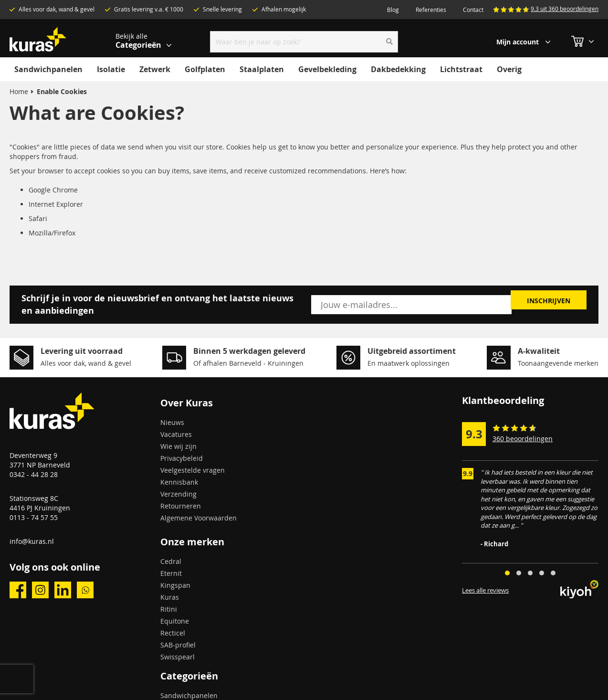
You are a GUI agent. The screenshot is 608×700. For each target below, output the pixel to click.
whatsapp (85, 590)
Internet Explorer (56, 204)
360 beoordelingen (523, 439)
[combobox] (304, 42)
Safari (38, 218)
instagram (40, 590)
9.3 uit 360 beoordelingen (565, 9)
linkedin (63, 590)
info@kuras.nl (32, 541)
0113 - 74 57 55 (34, 517)
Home (19, 91)
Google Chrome (53, 190)
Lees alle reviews (485, 591)
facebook (18, 590)
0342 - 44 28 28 (34, 474)
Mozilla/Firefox (52, 233)
